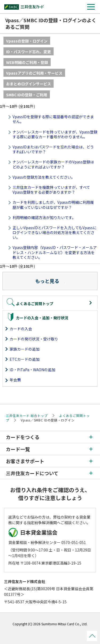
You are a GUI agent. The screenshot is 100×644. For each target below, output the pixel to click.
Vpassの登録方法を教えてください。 (44, 177)
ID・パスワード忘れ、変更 (29, 52)
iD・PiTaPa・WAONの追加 (32, 370)
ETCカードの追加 (25, 359)
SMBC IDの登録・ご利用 (27, 95)
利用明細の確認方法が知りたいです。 (44, 217)
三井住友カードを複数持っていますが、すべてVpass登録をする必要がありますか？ (51, 190)
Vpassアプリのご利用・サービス (34, 73)
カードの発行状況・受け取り (34, 339)
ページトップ (92, 636)
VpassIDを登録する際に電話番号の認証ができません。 (53, 119)
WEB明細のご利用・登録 (27, 62)
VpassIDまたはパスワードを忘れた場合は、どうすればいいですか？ (53, 149)
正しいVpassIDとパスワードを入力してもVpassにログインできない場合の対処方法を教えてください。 (55, 232)
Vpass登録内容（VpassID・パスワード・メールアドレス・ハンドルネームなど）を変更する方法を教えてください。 (55, 252)
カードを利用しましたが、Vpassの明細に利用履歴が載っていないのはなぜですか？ (53, 205)
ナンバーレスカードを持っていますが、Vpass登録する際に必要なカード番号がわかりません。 (55, 134)
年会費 (15, 380)
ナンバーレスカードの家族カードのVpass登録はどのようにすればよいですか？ (53, 164)
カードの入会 (21, 329)
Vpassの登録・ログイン (27, 41)
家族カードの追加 (25, 349)
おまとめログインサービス (29, 84)
